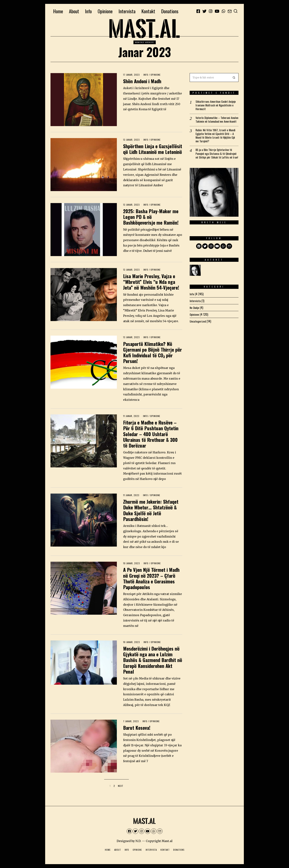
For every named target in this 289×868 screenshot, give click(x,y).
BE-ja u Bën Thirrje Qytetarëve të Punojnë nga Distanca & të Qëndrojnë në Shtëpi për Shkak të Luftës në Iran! (217, 159)
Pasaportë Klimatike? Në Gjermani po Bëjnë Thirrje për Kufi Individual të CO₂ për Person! (153, 352)
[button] (234, 78)
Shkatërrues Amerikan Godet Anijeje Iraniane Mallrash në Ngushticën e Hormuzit (216, 105)
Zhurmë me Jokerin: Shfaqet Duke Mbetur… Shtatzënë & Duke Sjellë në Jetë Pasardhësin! (151, 510)
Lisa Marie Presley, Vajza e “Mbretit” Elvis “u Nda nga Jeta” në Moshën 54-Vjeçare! (151, 282)
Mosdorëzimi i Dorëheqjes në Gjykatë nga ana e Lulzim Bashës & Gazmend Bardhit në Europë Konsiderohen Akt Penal (153, 660)
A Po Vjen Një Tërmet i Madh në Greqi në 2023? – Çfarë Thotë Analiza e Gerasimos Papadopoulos (151, 578)
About (74, 11)
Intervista (127, 11)
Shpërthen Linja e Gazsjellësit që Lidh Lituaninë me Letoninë (153, 149)
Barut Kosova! (137, 728)
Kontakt (148, 11)
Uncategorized (198, 326)
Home (58, 11)
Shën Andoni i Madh (142, 81)
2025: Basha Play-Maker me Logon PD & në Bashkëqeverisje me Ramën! (151, 217)
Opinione (105, 11)
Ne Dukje (195, 313)
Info (88, 11)
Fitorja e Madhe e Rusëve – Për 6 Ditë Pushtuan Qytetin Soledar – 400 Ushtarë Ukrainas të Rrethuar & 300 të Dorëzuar (151, 434)
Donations (170, 11)
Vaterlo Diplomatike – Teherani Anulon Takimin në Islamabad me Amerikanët (214, 122)
